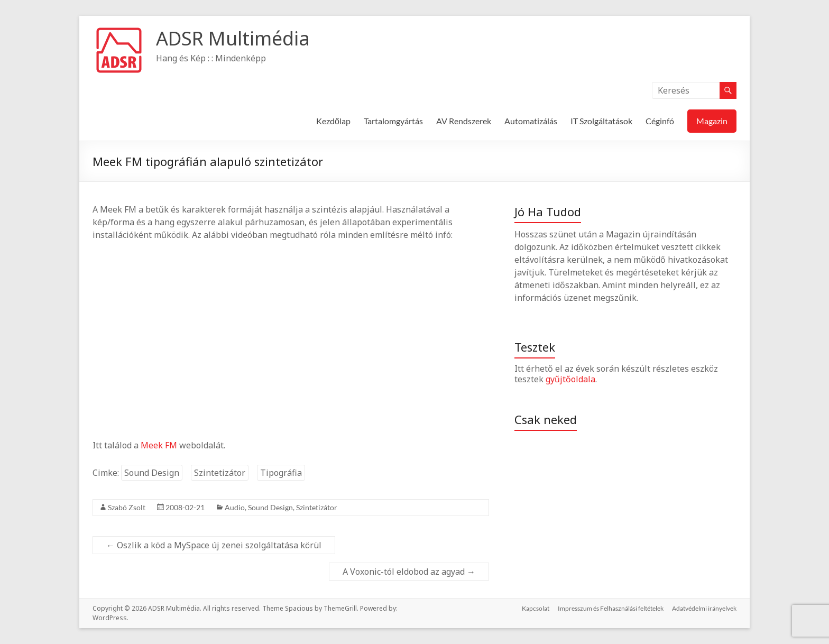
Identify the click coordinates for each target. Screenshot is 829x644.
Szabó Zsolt (127, 507)
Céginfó (660, 121)
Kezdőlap (333, 121)
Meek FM (159, 445)
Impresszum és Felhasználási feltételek (611, 608)
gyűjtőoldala (570, 379)
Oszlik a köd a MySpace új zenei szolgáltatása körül (214, 545)
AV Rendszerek (464, 121)
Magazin (712, 121)
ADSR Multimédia (233, 38)
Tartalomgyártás (393, 121)
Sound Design (152, 473)
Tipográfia (281, 473)
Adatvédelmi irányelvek (704, 608)
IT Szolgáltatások (601, 121)
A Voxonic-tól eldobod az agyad (409, 572)
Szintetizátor (220, 473)
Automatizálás (531, 121)
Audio (235, 507)
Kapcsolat (536, 608)
